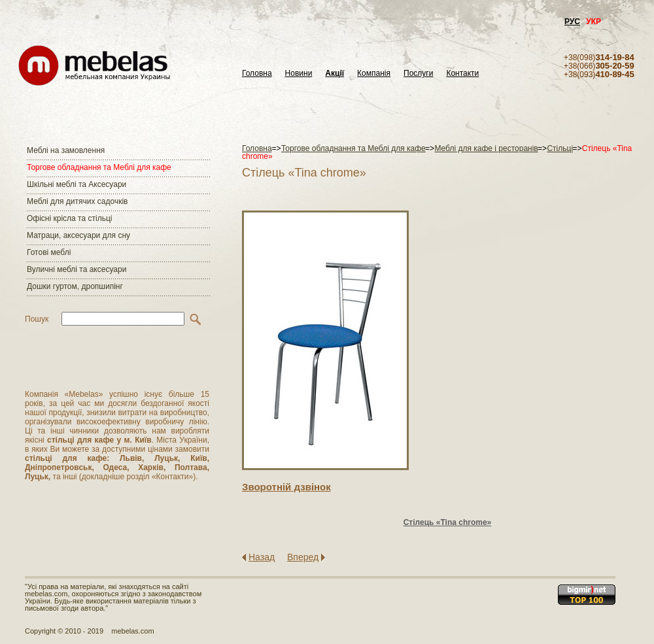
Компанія (374, 74)
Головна (257, 74)
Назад (262, 557)
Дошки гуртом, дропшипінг (75, 286)
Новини (299, 74)
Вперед (303, 557)
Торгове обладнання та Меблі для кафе (99, 167)
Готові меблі (49, 252)
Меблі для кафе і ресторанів (486, 148)
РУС (572, 22)
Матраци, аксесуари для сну (78, 235)
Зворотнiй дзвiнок (286, 487)
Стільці (560, 148)
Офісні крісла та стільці (69, 218)
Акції (335, 74)
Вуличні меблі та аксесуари (77, 269)
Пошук (37, 319)
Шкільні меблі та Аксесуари (77, 184)
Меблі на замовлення (66, 150)
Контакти (462, 74)
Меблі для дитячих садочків (77, 201)
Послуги (418, 74)
